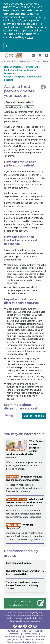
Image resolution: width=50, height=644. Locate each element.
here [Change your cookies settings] (30, 37)
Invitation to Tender (35, 637)
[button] (33, 55)
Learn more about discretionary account (21, 407)
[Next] (47, 62)
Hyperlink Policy (13, 637)
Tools (36, 62)
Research (25, 62)
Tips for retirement (16, 450)
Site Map (27, 631)
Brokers (8, 73)
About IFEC (10, 62)
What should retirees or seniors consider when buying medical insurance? (24, 502)
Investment (32, 67)
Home (7, 67)
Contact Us (13, 631)
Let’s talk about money (19, 563)
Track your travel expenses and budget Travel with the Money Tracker (23, 585)
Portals (17, 67)
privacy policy (32, 31)
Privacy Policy (30, 634)
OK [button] (8, 46)
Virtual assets (14, 525)
